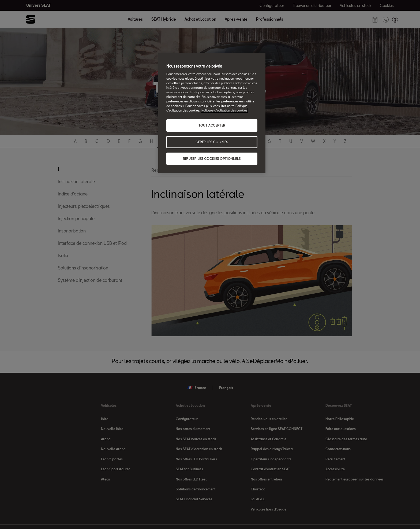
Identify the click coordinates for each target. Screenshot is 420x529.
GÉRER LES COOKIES (212, 142)
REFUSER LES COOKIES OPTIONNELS (212, 159)
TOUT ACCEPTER (212, 125)
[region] (212, 113)
